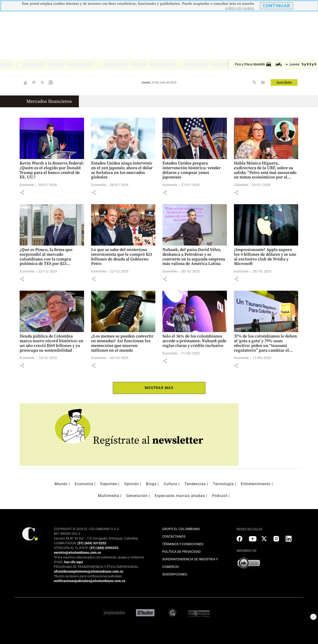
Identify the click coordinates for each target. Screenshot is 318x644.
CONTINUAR (276, 6)
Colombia (241, 185)
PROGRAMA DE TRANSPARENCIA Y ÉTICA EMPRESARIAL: (96, 567)
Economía (27, 185)
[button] (22, 192)
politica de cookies (240, 8)
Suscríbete (284, 82)
